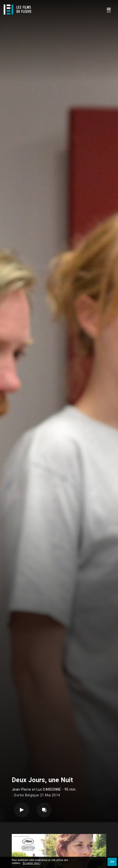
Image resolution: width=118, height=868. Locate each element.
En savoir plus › (32, 863)
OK (112, 862)
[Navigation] (109, 9)
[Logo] (17, 10)
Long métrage (43, 851)
